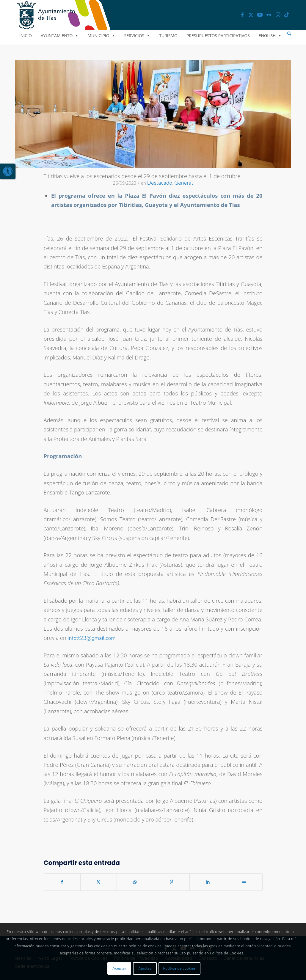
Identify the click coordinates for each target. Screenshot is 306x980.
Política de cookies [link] (180, 968)
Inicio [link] (26, 36)
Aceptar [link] (119, 968)
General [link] (184, 183)
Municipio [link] (101, 36)
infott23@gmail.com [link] (92, 638)
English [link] (270, 36)
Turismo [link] (168, 36)
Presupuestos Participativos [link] (218, 36)
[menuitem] (289, 34)
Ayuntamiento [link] (60, 36)
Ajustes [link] (145, 968)
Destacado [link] (160, 183)
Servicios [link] (137, 36)
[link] (8, 171)
